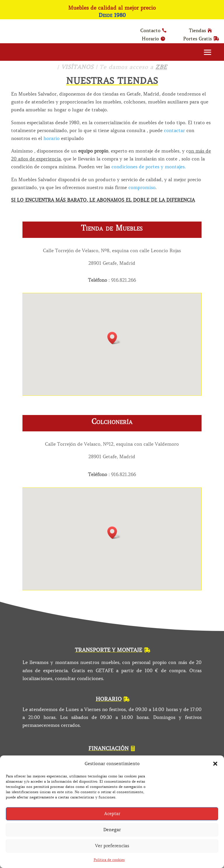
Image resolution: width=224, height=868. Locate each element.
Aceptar (112, 814)
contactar (174, 130)
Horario (150, 39)
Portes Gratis (197, 39)
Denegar (112, 830)
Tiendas (197, 30)
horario (51, 138)
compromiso (142, 187)
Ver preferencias (112, 846)
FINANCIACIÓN (108, 748)
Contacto (150, 30)
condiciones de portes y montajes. (149, 167)
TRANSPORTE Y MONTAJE (108, 650)
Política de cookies (109, 860)
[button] (215, 764)
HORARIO (109, 699)
